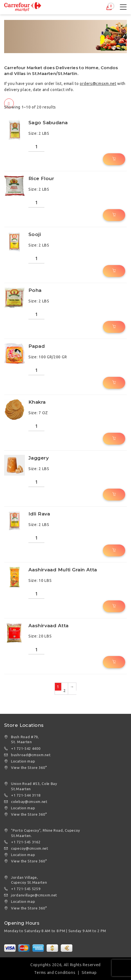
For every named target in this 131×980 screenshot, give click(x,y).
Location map (23, 761)
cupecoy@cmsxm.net (30, 848)
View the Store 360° (29, 768)
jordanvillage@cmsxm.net (34, 895)
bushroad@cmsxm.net (31, 755)
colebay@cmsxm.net (29, 802)
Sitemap (89, 973)
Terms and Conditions (55, 973)
